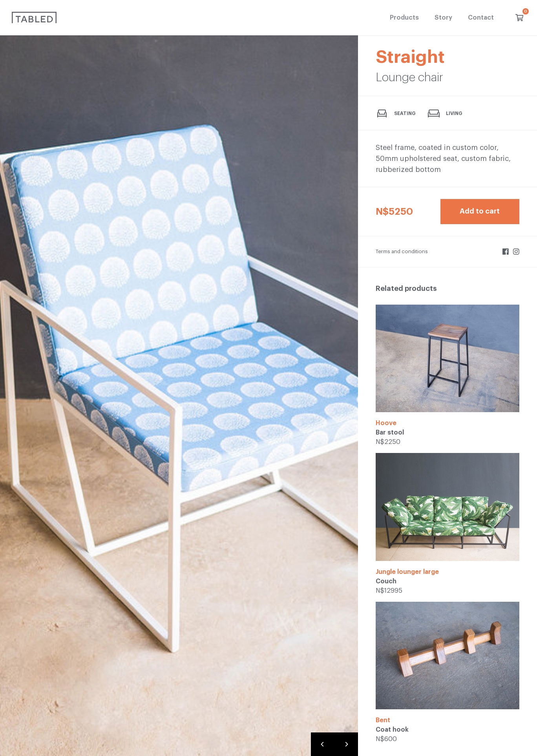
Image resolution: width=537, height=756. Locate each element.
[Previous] (323, 744)
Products (404, 18)
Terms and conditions (402, 251)
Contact (481, 18)
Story (443, 18)
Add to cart (480, 211)
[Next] (346, 744)
